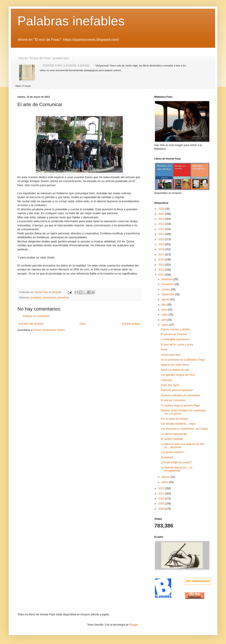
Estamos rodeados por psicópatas (180, 395)
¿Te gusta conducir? (173, 452)
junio (165, 310)
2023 (162, 224)
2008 (162, 509)
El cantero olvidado (172, 439)
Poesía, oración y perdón (175, 329)
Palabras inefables (71, 21)
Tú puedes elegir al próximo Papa (180, 406)
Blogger (134, 625)
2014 (162, 270)
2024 (162, 219)
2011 (162, 494)
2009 (162, 504)
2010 (162, 499)
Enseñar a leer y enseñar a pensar (66, 65)
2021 (162, 234)
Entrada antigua (131, 324)
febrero (166, 477)
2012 (162, 488)
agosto (166, 299)
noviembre (168, 284)
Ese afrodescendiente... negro (178, 424)
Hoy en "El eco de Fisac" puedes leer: (44, 58)
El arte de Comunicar (173, 400)
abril (164, 320)
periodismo (64, 297)
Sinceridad (167, 457)
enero (165, 482)
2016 (162, 260)
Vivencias (166, 380)
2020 (162, 239)
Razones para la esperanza (177, 390)
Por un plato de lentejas (174, 419)
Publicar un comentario (36, 316)
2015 (162, 265)
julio (164, 305)
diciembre (167, 279)
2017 (162, 255)
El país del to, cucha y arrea (177, 345)
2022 (162, 229)
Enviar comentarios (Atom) (49, 330)
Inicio (83, 324)
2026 (162, 209)
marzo (165, 325)
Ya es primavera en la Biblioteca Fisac (183, 360)
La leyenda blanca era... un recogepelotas (177, 469)
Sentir (164, 350)
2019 (162, 244)
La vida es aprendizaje (174, 434)
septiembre (168, 294)
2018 (162, 249)
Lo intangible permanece (175, 339)
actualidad (36, 297)
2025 (162, 214)
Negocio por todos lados (175, 365)
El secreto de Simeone (174, 334)
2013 (162, 275)
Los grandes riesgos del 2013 (178, 375)
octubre (166, 289)
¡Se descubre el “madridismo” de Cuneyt (184, 429)
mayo (165, 315)
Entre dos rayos (170, 385)
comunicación (49, 297)
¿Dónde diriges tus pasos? (176, 462)
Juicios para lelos (171, 355)
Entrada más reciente (31, 324)
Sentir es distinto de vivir (175, 370)
